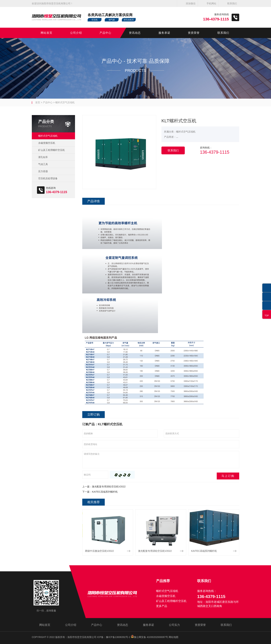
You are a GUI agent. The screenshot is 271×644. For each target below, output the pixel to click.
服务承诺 (164, 33)
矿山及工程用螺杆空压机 (52, 150)
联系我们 (232, 3)
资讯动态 (135, 33)
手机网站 (211, 3)
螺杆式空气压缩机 (65, 102)
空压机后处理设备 (48, 178)
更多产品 (162, 606)
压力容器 (43, 171)
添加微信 (191, 3)
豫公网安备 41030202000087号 (149, 637)
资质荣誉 (194, 33)
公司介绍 (76, 33)
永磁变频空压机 (47, 143)
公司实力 (174, 625)
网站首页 (46, 33)
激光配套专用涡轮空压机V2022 (109, 487)
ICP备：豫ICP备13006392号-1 (114, 637)
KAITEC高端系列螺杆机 (105, 492)
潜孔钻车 (43, 157)
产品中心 (105, 33)
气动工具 (43, 164)
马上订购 (228, 476)
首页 (38, 102)
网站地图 (174, 637)
